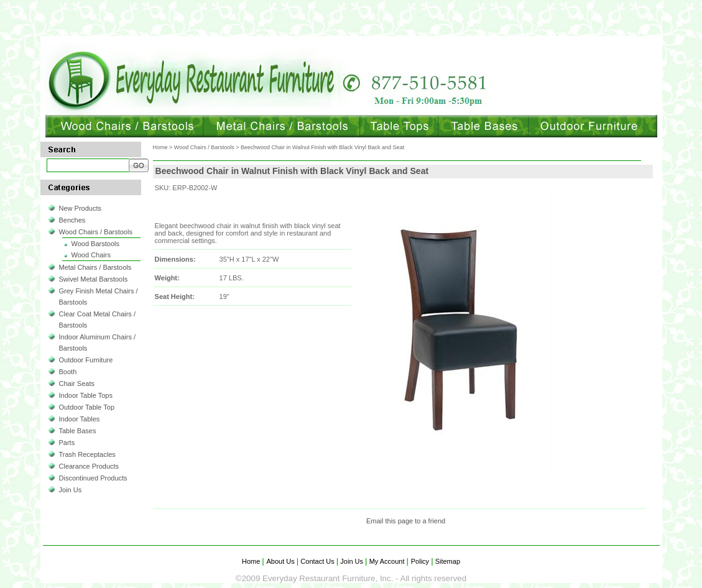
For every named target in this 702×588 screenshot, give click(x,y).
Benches (72, 220)
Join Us (71, 490)
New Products (80, 208)
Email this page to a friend (406, 521)
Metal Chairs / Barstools (95, 267)
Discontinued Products (93, 478)
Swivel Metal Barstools (94, 279)
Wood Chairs (91, 255)
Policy (421, 561)
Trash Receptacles (87, 454)
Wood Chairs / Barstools (96, 232)
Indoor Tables (80, 419)
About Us (282, 561)
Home (160, 147)
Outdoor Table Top (87, 407)
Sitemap (447, 561)
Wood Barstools (95, 244)
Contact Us (317, 561)
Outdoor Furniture (86, 360)
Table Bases (78, 431)
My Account (387, 561)
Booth (68, 372)
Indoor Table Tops (86, 395)
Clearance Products (89, 466)
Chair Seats (77, 384)
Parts (67, 443)
